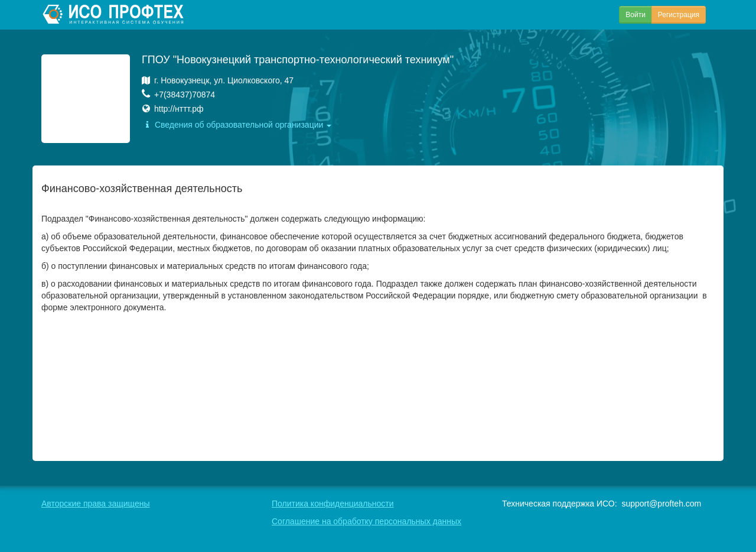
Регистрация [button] (679, 15)
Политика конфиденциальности (333, 504)
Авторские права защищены (96, 504)
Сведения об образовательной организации (237, 125)
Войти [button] (636, 15)
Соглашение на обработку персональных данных (366, 521)
